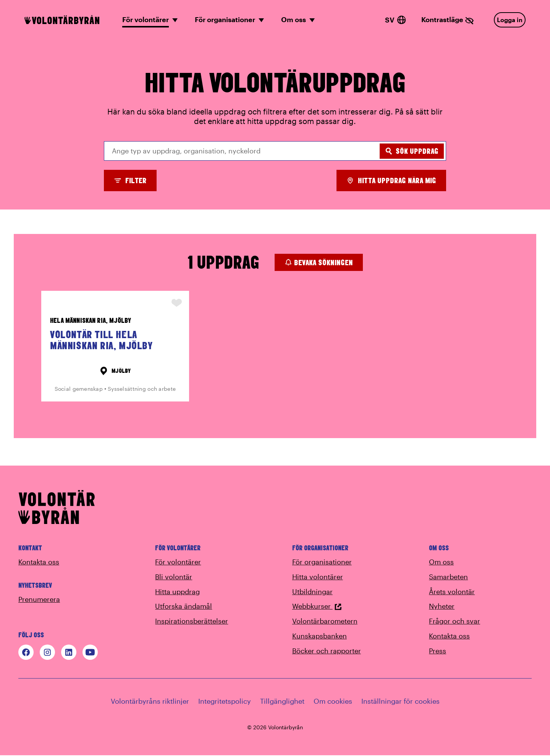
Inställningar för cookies (400, 702)
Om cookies (333, 702)
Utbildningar (312, 592)
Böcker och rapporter (327, 651)
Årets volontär (452, 592)
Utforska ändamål (184, 607)
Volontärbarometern (325, 622)
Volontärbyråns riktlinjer (150, 702)
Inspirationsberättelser (192, 622)
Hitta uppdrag (177, 592)
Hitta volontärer (318, 577)
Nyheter (442, 607)
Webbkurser (317, 607)
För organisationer (322, 563)
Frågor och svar (455, 622)
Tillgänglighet (282, 702)
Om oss (441, 563)
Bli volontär (174, 577)
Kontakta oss (39, 563)
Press (438, 651)
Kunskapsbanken (319, 637)
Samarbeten (448, 577)
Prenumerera (39, 600)
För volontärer (178, 563)
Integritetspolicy (225, 702)
